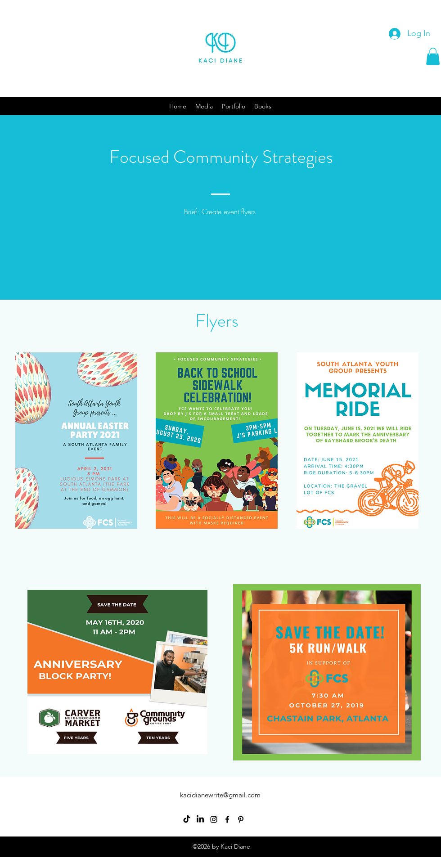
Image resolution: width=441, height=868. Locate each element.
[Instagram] (214, 819)
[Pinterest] (241, 819)
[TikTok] (187, 819)
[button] (433, 56)
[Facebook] (227, 819)
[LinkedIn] (200, 819)
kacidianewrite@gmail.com (220, 795)
